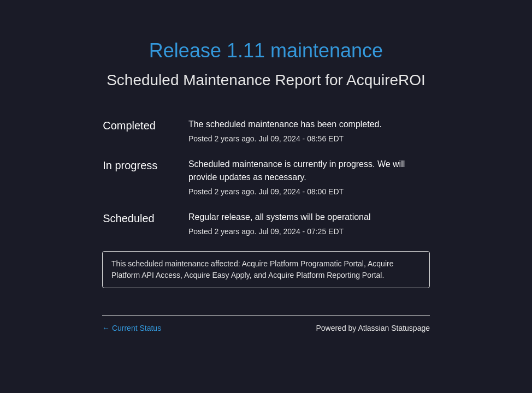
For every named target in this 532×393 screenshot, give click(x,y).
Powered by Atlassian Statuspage (373, 328)
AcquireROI (386, 80)
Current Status (132, 328)
